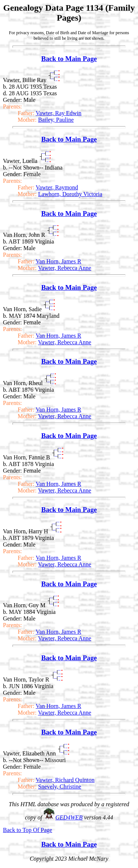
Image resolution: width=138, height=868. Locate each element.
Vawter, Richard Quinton (65, 780)
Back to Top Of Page (28, 830)
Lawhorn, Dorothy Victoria (70, 194)
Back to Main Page (69, 59)
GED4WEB (69, 817)
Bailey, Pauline (56, 120)
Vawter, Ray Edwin (59, 113)
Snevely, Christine (60, 787)
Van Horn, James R (59, 261)
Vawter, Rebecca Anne (65, 268)
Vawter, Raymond (57, 187)
